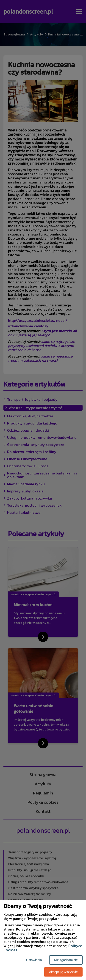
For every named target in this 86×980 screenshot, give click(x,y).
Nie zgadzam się (66, 960)
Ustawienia (34, 960)
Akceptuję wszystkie (63, 972)
